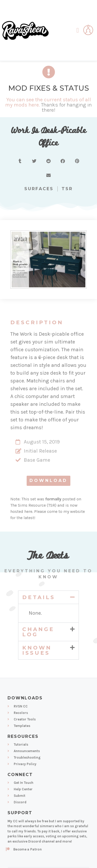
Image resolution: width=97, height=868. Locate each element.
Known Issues (37, 650)
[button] (78, 30)
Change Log (38, 632)
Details (39, 597)
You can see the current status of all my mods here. (48, 102)
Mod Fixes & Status (49, 88)
